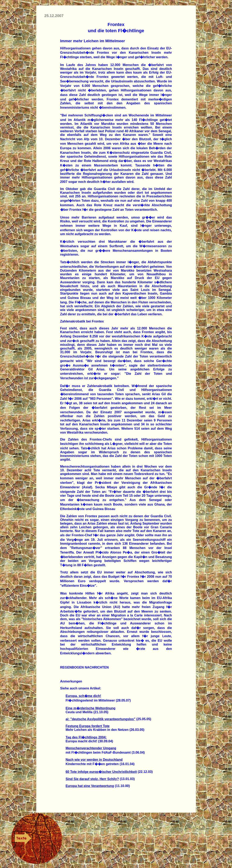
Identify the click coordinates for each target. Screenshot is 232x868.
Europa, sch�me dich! (83, 696)
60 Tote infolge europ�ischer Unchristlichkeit (101, 772)
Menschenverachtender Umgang (91, 748)
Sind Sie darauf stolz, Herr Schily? (92, 779)
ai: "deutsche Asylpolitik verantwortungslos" (100, 719)
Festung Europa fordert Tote (88, 726)
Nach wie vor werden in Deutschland (94, 760)
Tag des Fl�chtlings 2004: (86, 737)
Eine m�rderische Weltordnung (90, 708)
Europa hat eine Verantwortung (90, 786)
